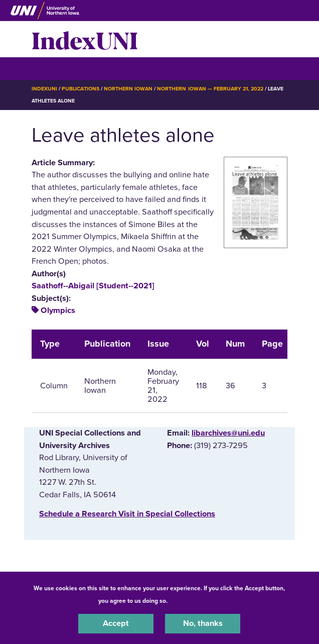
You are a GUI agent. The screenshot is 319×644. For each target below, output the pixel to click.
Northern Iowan (128, 89)
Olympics (58, 310)
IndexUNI (85, 39)
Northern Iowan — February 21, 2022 (210, 89)
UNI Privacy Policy (196, 601)
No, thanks (203, 623)
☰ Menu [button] (49, 68)
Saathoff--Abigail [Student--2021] (93, 286)
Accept (116, 623)
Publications (80, 89)
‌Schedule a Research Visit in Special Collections (127, 514)
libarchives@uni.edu (228, 433)
